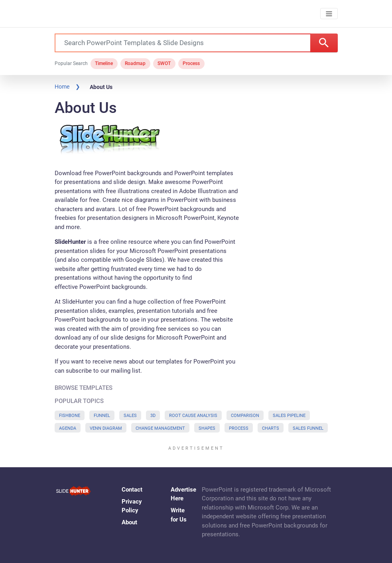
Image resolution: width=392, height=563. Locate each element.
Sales (130, 416)
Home (62, 87)
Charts (271, 428)
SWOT (164, 63)
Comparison (245, 416)
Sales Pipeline (289, 416)
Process (191, 63)
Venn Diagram (106, 428)
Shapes (207, 428)
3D (153, 416)
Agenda (68, 428)
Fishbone (70, 416)
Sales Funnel (308, 428)
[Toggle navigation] (329, 14)
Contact (132, 490)
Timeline (104, 63)
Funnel (102, 416)
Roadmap (135, 63)
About (129, 522)
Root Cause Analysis (193, 416)
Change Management (160, 428)
